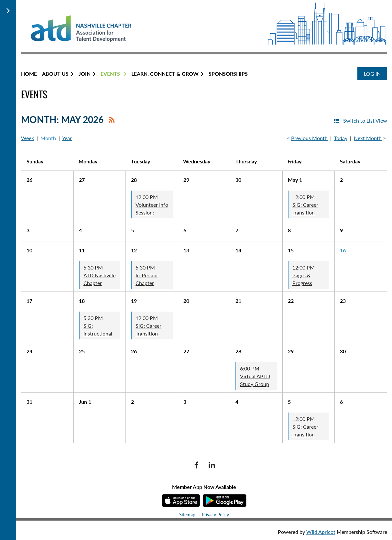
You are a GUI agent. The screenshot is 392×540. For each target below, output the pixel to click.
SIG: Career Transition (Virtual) (148, 333)
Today (341, 138)
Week (27, 138)
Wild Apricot (321, 532)
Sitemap (187, 515)
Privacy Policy (215, 515)
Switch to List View (365, 121)
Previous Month (309, 138)
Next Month (368, 138)
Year (67, 138)
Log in (372, 74)
